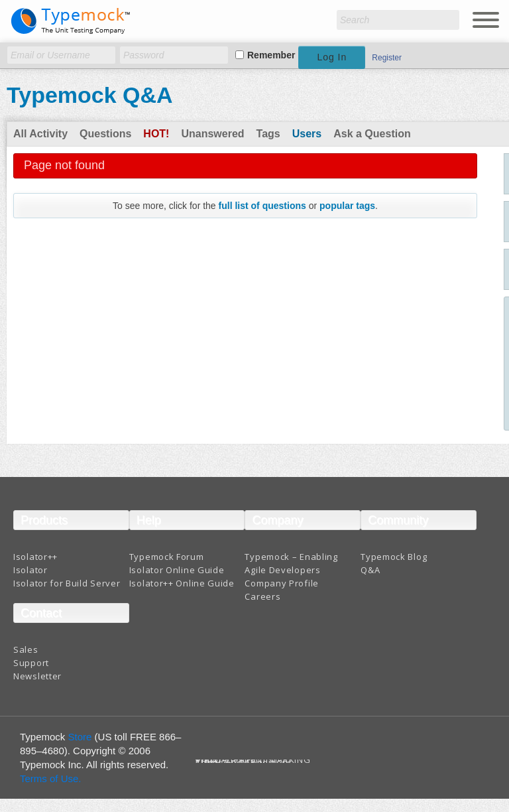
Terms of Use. (51, 778)
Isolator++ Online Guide (182, 583)
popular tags (347, 206)
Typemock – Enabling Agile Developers (291, 563)
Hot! (156, 134)
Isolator (30, 570)
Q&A (370, 570)
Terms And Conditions (244, 763)
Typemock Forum (167, 557)
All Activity (40, 134)
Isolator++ (35, 557)
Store (80, 737)
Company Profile (282, 583)
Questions (105, 134)
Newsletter (37, 676)
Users (307, 134)
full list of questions (262, 206)
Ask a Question (372, 134)
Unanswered (212, 134)
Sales (26, 649)
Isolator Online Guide (177, 570)
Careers (262, 596)
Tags (268, 134)
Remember (271, 55)
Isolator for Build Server (67, 583)
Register (387, 58)
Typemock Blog (394, 557)
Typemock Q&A (90, 95)
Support (31, 663)
